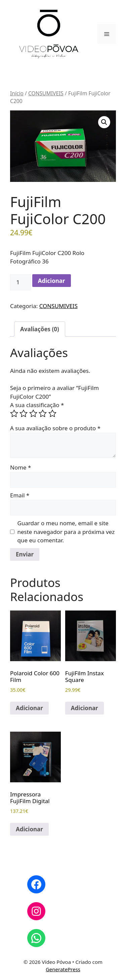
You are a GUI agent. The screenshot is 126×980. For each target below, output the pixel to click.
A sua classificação (37, 405)
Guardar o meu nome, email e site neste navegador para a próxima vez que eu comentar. (66, 532)
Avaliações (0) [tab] (40, 329)
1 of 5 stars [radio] (14, 413)
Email (20, 495)
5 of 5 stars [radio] (52, 413)
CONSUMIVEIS (46, 93)
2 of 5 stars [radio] (24, 413)
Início (17, 93)
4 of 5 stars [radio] (43, 413)
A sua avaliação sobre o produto (55, 428)
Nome (20, 467)
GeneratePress (63, 969)
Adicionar (52, 281)
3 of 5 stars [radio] (33, 413)
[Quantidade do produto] (20, 282)
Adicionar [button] (29, 708)
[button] (104, 122)
